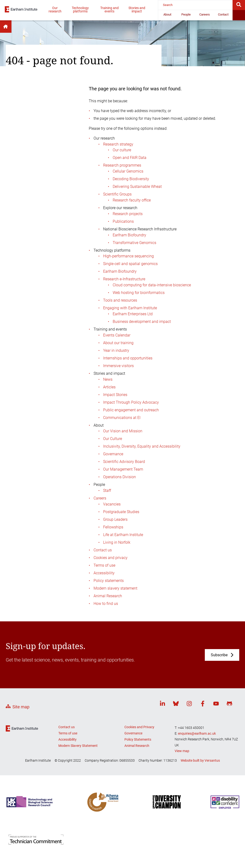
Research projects (128, 214)
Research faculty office (132, 200)
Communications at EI (122, 418)
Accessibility (104, 573)
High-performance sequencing (128, 256)
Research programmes (122, 165)
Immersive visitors (118, 366)
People (186, 14)
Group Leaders (115, 519)
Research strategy (118, 144)
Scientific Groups (117, 194)
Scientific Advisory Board (124, 462)
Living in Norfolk (117, 542)
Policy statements (109, 581)
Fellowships (113, 527)
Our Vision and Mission (123, 431)
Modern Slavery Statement (78, 746)
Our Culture (113, 439)
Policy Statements (138, 739)
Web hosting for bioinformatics (139, 293)
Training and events (109, 10)
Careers (205, 14)
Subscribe (219, 655)
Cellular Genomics (128, 171)
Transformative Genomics (134, 243)
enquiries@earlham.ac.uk (197, 733)
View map (182, 751)
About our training (118, 343)
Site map (21, 707)
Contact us (103, 550)
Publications (123, 221)
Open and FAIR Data (130, 158)
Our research (55, 10)
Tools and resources (120, 300)
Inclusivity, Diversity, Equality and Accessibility (142, 446)
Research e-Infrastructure (124, 279)
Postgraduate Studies (121, 512)
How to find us (106, 604)
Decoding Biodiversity (131, 179)
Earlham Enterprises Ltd (133, 314)
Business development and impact (142, 322)
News (108, 379)
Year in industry (116, 350)
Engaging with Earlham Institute (130, 308)
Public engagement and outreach (131, 410)
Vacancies (112, 504)
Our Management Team (123, 469)
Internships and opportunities (128, 358)
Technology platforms (80, 10)
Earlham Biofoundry (129, 235)
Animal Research (108, 596)
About (167, 14)
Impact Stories (115, 395)
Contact (223, 14)
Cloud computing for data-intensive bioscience (152, 285)
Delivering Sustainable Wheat (137, 187)
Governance (113, 454)
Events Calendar (117, 335)
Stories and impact (137, 10)
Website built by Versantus (200, 760)
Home (6, 27)
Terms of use (104, 565)
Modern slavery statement (115, 588)
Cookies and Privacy (139, 727)
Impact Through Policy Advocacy (131, 402)
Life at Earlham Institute (123, 535)
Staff (107, 491)
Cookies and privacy (111, 558)
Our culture (122, 150)
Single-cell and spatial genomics (130, 264)
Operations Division (120, 477)
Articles (109, 387)
